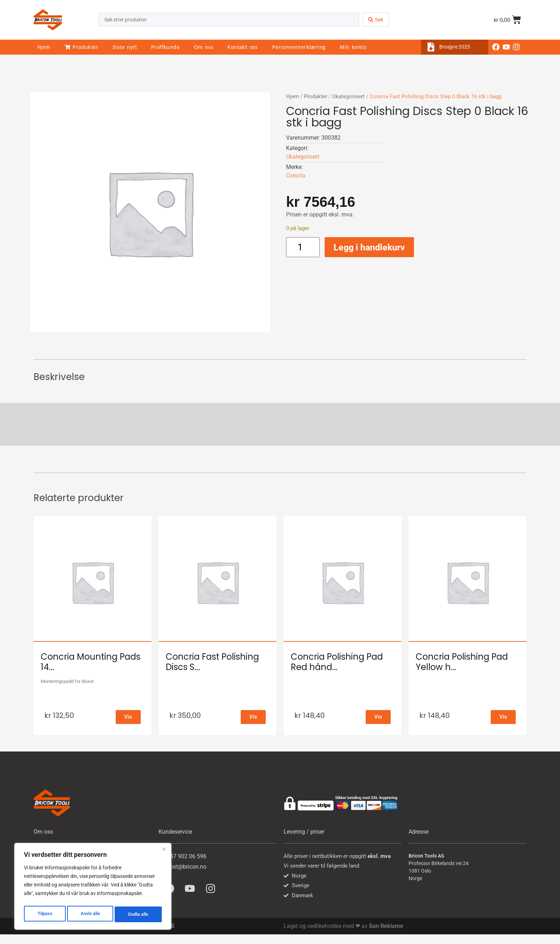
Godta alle (138, 914)
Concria (296, 176)
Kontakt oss (242, 47)
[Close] (164, 852)
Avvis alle (89, 914)
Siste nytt (125, 47)
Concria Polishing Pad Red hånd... (337, 662)
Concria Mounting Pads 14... (91, 662)
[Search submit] (376, 20)
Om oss (204, 47)
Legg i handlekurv (369, 247)
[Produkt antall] (303, 247)
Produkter (81, 47)
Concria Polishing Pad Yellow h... (462, 662)
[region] (93, 888)
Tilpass (44, 914)
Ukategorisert (348, 96)
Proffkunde (165, 47)
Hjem (44, 47)
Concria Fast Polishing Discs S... (212, 662)
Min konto (353, 47)
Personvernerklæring (299, 47)
